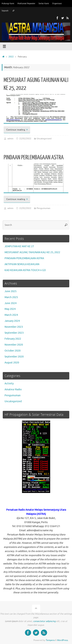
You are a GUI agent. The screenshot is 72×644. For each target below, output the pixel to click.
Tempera (50, 640)
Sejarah (5, 11)
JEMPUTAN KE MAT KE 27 (19, 246)
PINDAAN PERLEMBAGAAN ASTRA (34, 158)
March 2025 (11, 297)
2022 (11, 57)
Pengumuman (44, 208)
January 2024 (12, 321)
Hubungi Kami (8, 3)
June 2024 (11, 303)
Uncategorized (44, 139)
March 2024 (11, 315)
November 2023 (14, 327)
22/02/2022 (25, 139)
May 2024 (10, 309)
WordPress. (63, 640)
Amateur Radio (13, 389)
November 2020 (14, 345)
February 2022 (13, 339)
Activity (9, 384)
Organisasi (57, 3)
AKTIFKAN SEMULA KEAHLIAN (22, 264)
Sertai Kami (44, 3)
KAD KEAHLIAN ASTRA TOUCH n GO (25, 270)
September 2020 (14, 357)
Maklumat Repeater (26, 3)
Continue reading (18, 130)
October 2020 (13, 351)
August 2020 (12, 363)
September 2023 (14, 333)
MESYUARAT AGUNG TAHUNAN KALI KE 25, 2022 (32, 252)
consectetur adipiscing (44, 621)
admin (10, 139)
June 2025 (11, 291)
